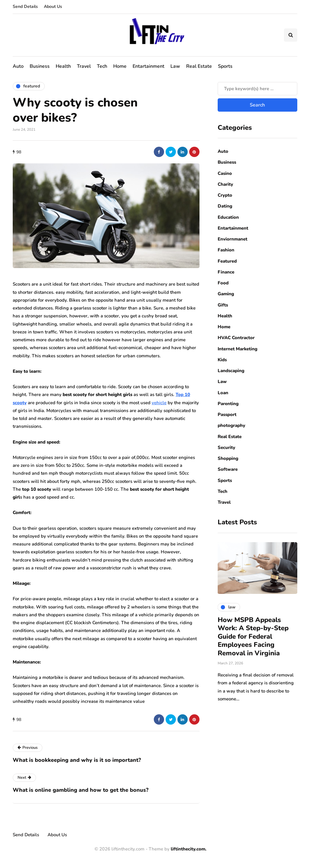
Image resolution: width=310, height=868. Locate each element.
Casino (225, 173)
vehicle (159, 403)
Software (228, 469)
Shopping (228, 458)
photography (231, 425)
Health (63, 66)
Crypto (225, 195)
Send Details (25, 7)
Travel (84, 66)
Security (226, 447)
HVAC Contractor (236, 338)
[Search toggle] (291, 35)
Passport (227, 414)
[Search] (257, 89)
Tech (102, 66)
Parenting (228, 404)
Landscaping (231, 371)
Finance (226, 272)
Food (223, 283)
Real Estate (199, 66)
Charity (225, 184)
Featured (227, 261)
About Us (53, 7)
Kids (222, 360)
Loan (223, 393)
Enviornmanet (232, 239)
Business (40, 66)
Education (228, 217)
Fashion (226, 250)
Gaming (226, 294)
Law (175, 66)
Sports (225, 66)
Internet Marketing (237, 349)
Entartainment (148, 66)
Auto (18, 66)
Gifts (223, 305)
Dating (225, 206)
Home (120, 66)
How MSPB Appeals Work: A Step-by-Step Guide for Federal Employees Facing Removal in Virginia (253, 637)
